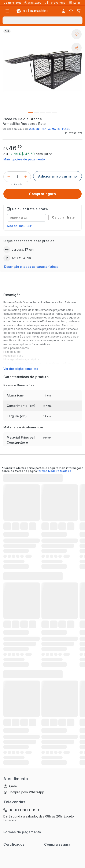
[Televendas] (56, 3)
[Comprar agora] (42, 194)
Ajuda (13, 786)
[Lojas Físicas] (75, 3)
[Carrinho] (79, 11)
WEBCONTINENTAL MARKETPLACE (49, 129)
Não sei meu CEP (20, 226)
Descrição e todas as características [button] (31, 267)
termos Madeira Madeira (54, 471)
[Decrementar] (9, 177)
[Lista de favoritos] (71, 11)
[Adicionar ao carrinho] (58, 176)
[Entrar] (63, 11)
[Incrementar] (26, 177)
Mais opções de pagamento (24, 159)
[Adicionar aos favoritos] (77, 34)
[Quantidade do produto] (17, 177)
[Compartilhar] (77, 48)
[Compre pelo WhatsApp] (34, 3)
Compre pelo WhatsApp (26, 792)
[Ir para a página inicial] (32, 11)
